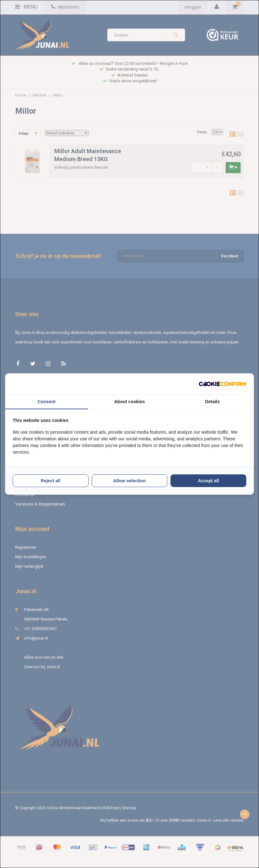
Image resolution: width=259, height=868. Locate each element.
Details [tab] (212, 402)
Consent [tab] (47, 402)
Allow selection (129, 481)
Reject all (51, 481)
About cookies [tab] (129, 402)
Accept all (209, 481)
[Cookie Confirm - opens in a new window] (222, 384)
